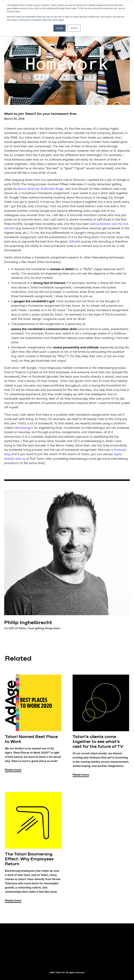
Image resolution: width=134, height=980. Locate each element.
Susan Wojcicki (28, 189)
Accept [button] (60, 28)
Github (74, 242)
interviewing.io (23, 428)
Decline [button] (74, 28)
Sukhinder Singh (52, 189)
